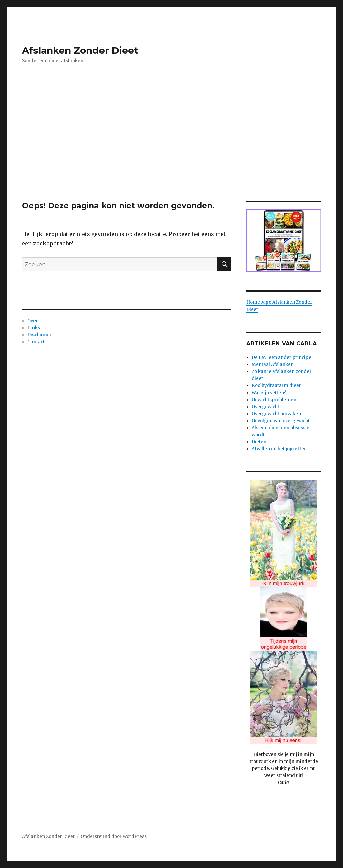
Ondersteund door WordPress (114, 836)
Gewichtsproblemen (274, 400)
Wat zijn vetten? (269, 393)
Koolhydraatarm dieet (276, 386)
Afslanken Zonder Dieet (80, 50)
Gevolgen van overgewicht (281, 421)
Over (33, 321)
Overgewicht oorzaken (276, 414)
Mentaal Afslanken (273, 365)
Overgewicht (265, 407)
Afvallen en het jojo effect (280, 449)
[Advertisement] (173, 152)
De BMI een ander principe (281, 358)
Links (34, 328)
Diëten (259, 442)
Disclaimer (40, 335)
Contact (36, 342)
